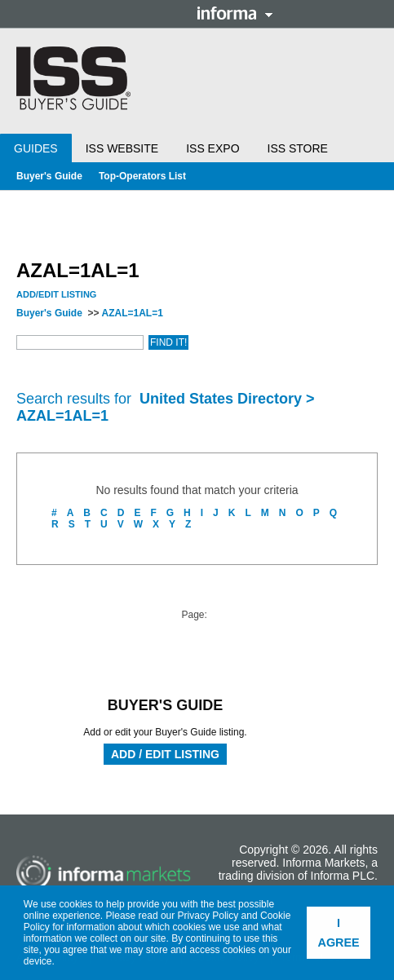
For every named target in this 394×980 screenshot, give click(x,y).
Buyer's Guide (49, 176)
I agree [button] (339, 933)
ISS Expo (212, 148)
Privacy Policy (208, 916)
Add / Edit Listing (165, 754)
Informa (235, 13)
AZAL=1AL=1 (132, 313)
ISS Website (122, 148)
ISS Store (298, 148)
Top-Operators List (142, 176)
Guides (36, 148)
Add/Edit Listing (56, 294)
